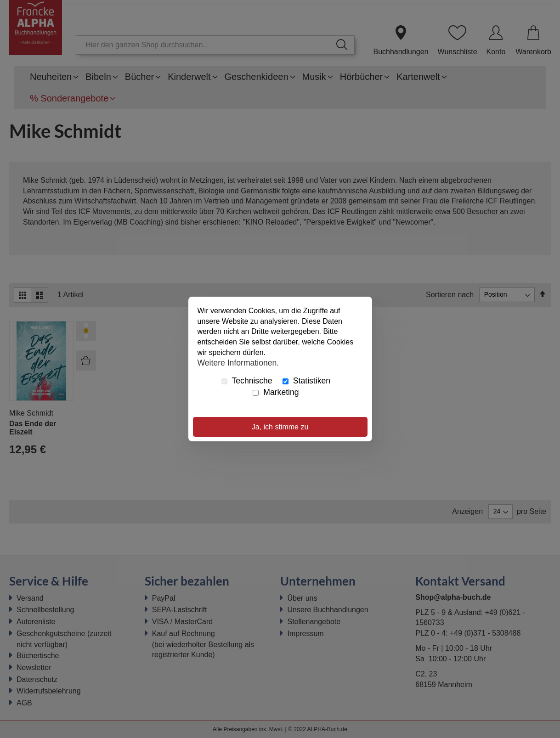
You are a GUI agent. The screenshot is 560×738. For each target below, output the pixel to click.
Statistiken (306, 381)
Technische (247, 381)
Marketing (276, 392)
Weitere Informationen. (238, 363)
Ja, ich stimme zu (280, 427)
